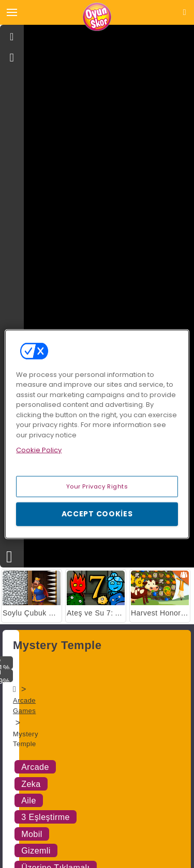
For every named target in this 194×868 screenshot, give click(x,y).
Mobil (32, 834)
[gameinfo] (12, 58)
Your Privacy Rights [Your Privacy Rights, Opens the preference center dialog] (97, 486)
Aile (29, 801)
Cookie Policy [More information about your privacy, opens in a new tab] (39, 450)
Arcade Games (24, 706)
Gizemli (36, 851)
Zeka (31, 784)
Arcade (35, 767)
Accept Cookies (97, 514)
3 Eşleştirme (46, 817)
